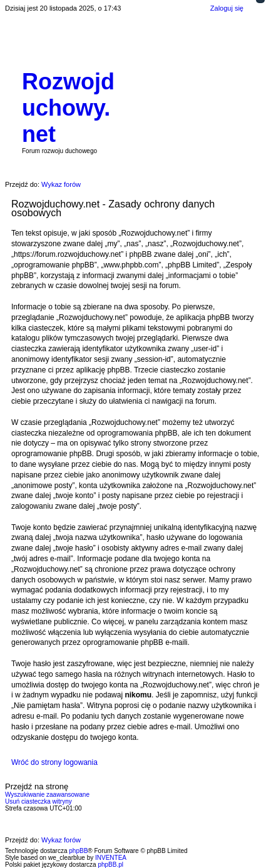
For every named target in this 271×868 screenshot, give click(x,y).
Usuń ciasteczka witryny (38, 801)
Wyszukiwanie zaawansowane (47, 795)
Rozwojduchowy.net (68, 108)
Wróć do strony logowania (54, 762)
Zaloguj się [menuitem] (227, 8)
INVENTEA (111, 858)
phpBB (78, 851)
